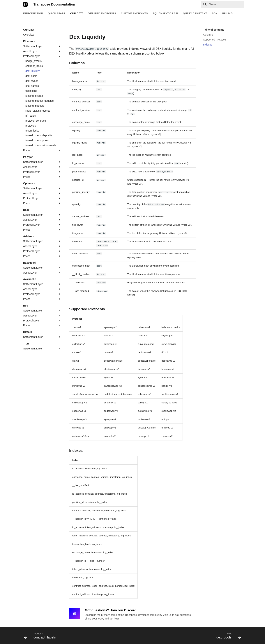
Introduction (33, 13)
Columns (208, 35)
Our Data (77, 13)
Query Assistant (195, 13)
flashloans (31, 91)
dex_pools (31, 76)
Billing (227, 13)
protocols (31, 126)
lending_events (34, 96)
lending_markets (35, 106)
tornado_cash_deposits (39, 135)
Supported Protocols (215, 40)
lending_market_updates (39, 101)
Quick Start (57, 13)
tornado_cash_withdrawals (41, 145)
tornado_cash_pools (37, 140)
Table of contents (214, 30)
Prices (42, 150)
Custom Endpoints (134, 13)
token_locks (32, 131)
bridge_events (33, 61)
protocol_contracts (36, 121)
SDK (215, 13)
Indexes (208, 45)
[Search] (222, 4)
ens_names (32, 86)
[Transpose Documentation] (25, 4)
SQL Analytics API (165, 13)
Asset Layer (42, 51)
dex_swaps (32, 81)
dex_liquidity (32, 71)
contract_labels (34, 66)
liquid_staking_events (38, 111)
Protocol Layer (42, 56)
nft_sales (31, 116)
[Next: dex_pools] (228, 636)
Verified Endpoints (102, 13)
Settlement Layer (42, 46)
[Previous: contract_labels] (41, 636)
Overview (29, 35)
